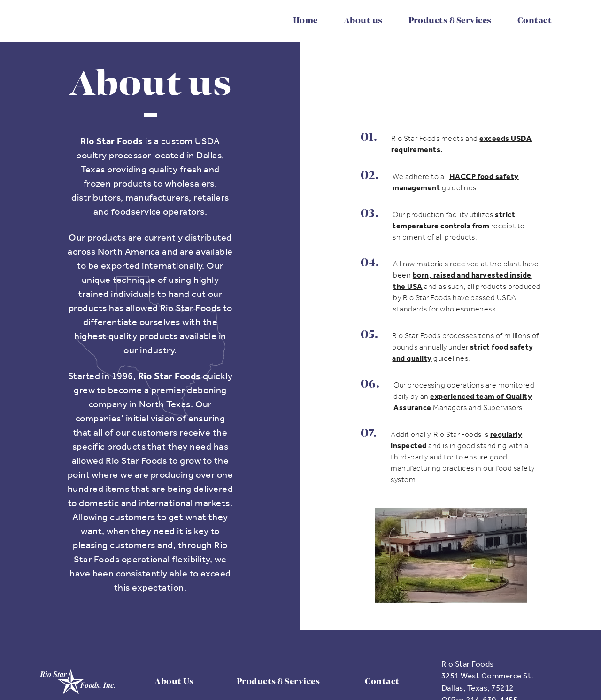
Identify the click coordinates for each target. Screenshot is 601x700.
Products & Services (450, 21)
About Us (174, 682)
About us (363, 21)
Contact (535, 21)
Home (305, 21)
